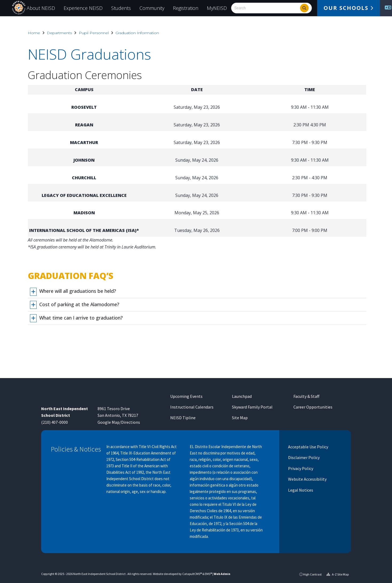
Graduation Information (137, 33)
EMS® (208, 574)
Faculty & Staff (306, 396)
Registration (186, 8)
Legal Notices (300, 490)
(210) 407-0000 (55, 422)
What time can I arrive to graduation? (81, 318)
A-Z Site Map (338, 574)
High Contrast (312, 574)
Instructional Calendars (192, 407)
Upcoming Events (186, 396)
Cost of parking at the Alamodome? (79, 304)
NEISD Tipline (183, 418)
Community (152, 8)
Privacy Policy (300, 468)
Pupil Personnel (94, 33)
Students (121, 8)
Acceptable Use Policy (308, 447)
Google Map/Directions (119, 422)
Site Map (240, 418)
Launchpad (242, 396)
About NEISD (41, 8)
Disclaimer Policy (303, 457)
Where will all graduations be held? (78, 291)
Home (34, 33)
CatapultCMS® (192, 574)
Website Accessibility (307, 479)
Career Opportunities (313, 407)
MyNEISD (217, 8)
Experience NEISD (83, 8)
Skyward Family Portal (252, 407)
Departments (59, 33)
